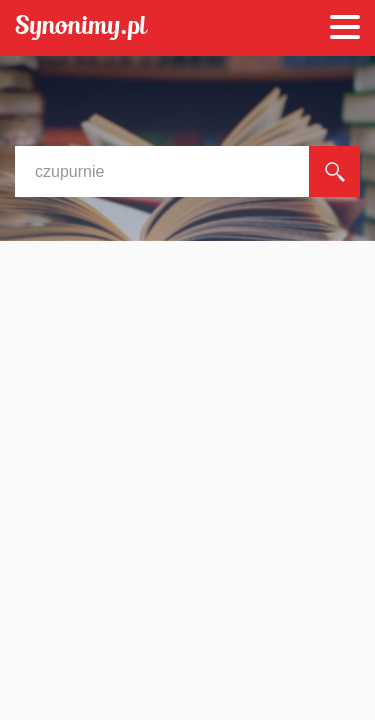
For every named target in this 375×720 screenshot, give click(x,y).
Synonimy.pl (81, 28)
